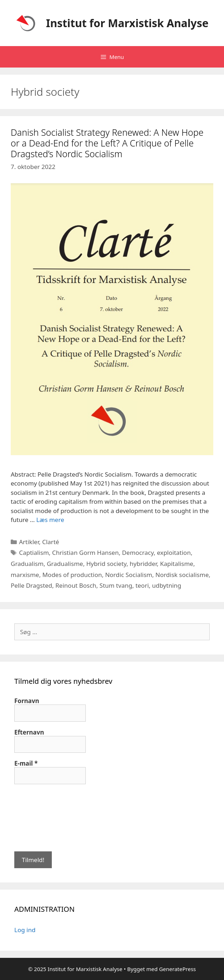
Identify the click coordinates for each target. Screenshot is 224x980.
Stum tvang (116, 585)
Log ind (25, 930)
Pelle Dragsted (31, 585)
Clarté (51, 542)
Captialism (34, 553)
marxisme (25, 575)
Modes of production (72, 575)
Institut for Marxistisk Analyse (127, 23)
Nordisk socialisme (182, 575)
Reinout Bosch (76, 585)
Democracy (138, 553)
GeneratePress (177, 969)
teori (142, 585)
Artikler (29, 542)
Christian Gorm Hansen (86, 553)
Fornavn (27, 701)
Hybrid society (106, 564)
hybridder (143, 564)
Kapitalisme (177, 564)
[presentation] (44, 817)
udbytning (167, 585)
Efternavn (29, 732)
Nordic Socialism (129, 575)
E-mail (26, 763)
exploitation (174, 553)
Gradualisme (65, 564)
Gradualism (27, 564)
